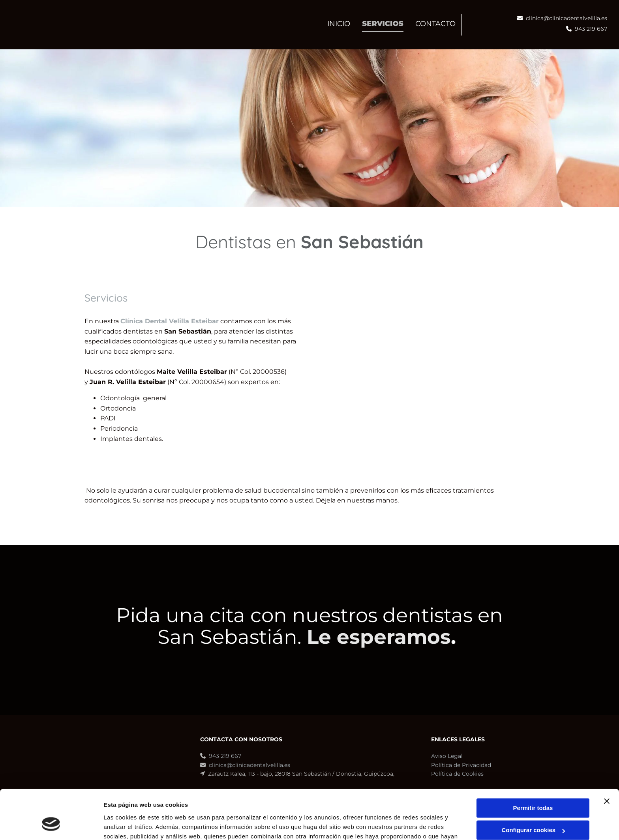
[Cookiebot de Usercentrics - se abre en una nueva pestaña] (51, 825)
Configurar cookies (533, 787)
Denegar (533, 809)
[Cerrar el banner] (607, 758)
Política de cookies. (304, 803)
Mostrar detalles (127, 824)
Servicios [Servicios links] (383, 24)
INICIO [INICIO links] (339, 24)
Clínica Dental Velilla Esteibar (170, 321)
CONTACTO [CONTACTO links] (435, 24)
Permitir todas (533, 765)
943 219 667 (591, 29)
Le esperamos (379, 637)
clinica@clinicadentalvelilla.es (566, 18)
